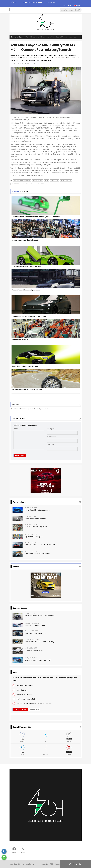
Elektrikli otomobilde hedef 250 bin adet (40, 545)
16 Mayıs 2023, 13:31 (31, 658)
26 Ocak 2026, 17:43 (31, 534)
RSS (51, 864)
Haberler (22, 37)
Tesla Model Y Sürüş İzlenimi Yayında (32, 2)
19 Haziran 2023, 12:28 (32, 631)
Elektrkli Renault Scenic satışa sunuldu (26, 290)
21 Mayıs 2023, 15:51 (31, 648)
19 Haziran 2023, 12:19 (32, 639)
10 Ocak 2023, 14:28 (31, 551)
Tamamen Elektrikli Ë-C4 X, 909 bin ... (38, 554)
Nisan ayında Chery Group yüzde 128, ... (39, 660)
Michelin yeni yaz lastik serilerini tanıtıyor (27, 389)
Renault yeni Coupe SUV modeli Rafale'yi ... (40, 642)
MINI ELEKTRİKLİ (16, 184)
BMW (33, 184)
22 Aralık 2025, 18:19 (31, 516)
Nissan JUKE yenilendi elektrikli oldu (25, 366)
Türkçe (78, 5)
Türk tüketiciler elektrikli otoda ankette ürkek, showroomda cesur (36, 217)
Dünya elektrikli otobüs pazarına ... (37, 510)
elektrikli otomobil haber (22, 180)
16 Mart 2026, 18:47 (31, 508)
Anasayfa (14, 37)
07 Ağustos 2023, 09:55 (32, 623)
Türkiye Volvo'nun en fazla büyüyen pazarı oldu (29, 316)
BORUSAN (26, 184)
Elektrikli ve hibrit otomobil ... (36, 626)
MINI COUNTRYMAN (66, 180)
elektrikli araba (38, 180)
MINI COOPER (54, 180)
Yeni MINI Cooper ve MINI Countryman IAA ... (41, 616)
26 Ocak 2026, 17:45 (31, 542)
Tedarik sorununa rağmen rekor (36, 519)
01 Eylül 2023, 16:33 (17, 64)
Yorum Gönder (20, 455)
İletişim (58, 864)
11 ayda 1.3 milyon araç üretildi (36, 527)
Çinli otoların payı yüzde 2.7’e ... (36, 633)
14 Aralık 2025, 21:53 (31, 524)
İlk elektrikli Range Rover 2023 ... (37, 650)
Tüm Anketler (34, 710)
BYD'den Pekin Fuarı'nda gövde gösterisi (26, 267)
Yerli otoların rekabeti (20, 340)
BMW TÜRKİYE (41, 184)
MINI (47, 180)
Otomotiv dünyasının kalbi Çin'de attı (25, 240)
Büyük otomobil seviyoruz (34, 537)
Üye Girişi (67, 5)
